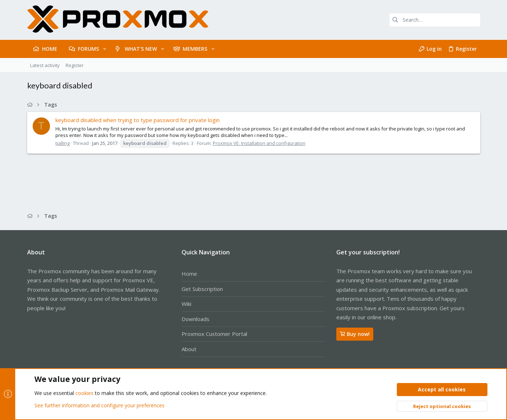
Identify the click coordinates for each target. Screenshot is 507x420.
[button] (105, 49)
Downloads (196, 319)
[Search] (435, 20)
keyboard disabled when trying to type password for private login (138, 120)
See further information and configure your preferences (99, 405)
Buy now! (355, 334)
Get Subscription (202, 289)
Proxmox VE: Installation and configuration (259, 143)
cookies (84, 393)
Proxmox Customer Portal (214, 334)
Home (189, 274)
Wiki (186, 304)
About (189, 349)
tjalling (63, 143)
